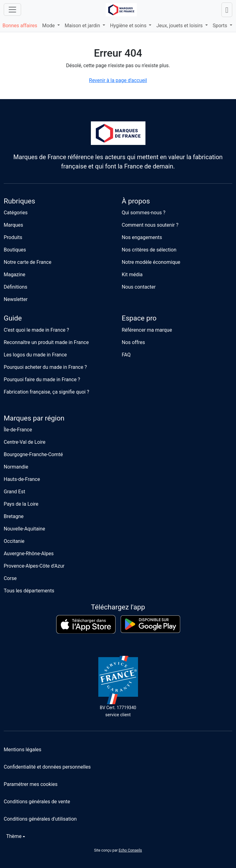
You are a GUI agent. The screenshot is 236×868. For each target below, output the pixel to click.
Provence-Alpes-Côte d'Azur (34, 566)
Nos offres (134, 342)
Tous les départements (29, 591)
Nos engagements (142, 237)
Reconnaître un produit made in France (46, 342)
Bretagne (14, 516)
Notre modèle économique (151, 262)
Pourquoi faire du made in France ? (42, 379)
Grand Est (14, 492)
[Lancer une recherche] (227, 10)
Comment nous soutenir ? (150, 225)
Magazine (15, 275)
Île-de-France (18, 430)
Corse (10, 578)
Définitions (16, 287)
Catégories (16, 213)
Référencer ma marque (147, 330)
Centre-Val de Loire (24, 442)
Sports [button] (221, 26)
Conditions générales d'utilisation (40, 819)
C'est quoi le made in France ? (36, 330)
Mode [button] (49, 26)
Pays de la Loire (21, 504)
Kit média (132, 275)
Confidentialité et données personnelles (47, 767)
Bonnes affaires (20, 26)
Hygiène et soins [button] (129, 26)
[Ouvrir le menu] (12, 10)
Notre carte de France (28, 262)
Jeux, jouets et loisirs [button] (180, 26)
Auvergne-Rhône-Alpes (29, 554)
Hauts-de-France (22, 479)
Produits (13, 237)
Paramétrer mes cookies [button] (31, 784)
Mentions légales (22, 750)
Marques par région (34, 418)
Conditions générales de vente (37, 802)
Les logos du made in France (35, 355)
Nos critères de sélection (149, 250)
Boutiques (15, 250)
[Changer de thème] (14, 836)
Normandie (16, 467)
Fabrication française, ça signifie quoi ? (46, 392)
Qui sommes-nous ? (144, 213)
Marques (13, 225)
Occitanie (14, 541)
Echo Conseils (130, 850)
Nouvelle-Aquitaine (24, 529)
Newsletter (16, 299)
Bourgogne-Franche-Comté (33, 454)
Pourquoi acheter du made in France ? (45, 367)
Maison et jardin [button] (83, 26)
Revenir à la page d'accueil (118, 80)
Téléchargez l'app (118, 607)
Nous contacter (139, 287)
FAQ (126, 355)
